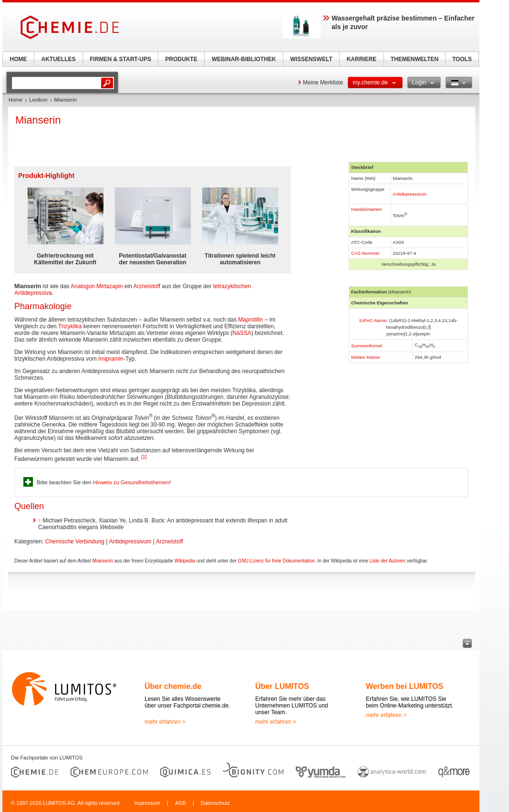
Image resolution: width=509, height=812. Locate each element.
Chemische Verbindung (75, 541)
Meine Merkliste (323, 83)
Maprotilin (250, 320)
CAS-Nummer (365, 253)
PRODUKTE (181, 59)
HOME (19, 59)
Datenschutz (215, 803)
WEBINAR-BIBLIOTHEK (244, 59)
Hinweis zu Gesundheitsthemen (131, 482)
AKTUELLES (59, 59)
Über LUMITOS (282, 686)
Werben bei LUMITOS (405, 686)
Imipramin (111, 359)
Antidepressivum (410, 194)
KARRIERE (362, 59)
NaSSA (242, 333)
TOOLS (462, 59)
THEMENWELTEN (415, 59)
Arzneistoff (147, 286)
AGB (181, 803)
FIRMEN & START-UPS (120, 59)
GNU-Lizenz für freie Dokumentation (276, 561)
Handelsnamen (367, 209)
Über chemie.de (173, 686)
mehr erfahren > (165, 722)
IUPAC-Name (373, 320)
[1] (144, 457)
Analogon (83, 286)
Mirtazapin (109, 286)
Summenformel (367, 346)
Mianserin (102, 561)
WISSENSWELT (311, 59)
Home (16, 100)
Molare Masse (365, 357)
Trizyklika (70, 326)
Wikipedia (185, 561)
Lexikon (38, 100)
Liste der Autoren (387, 561)
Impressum (147, 803)
